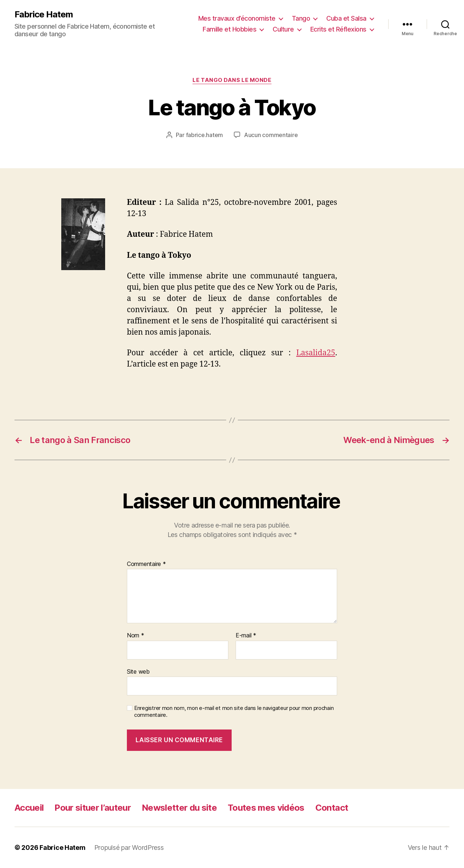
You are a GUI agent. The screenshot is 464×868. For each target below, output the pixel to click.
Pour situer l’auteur (93, 808)
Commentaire (146, 564)
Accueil (29, 808)
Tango (301, 18)
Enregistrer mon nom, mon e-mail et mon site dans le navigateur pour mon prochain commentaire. (234, 712)
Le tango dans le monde (232, 80)
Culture (283, 29)
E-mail (246, 636)
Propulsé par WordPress (129, 848)
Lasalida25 (316, 353)
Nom (136, 636)
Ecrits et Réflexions (338, 29)
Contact (332, 808)
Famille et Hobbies (229, 29)
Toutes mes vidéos (266, 808)
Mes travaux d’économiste (237, 18)
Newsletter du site (179, 808)
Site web (138, 671)
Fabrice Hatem (44, 15)
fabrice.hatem (205, 135)
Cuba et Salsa (346, 18)
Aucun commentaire (271, 135)
